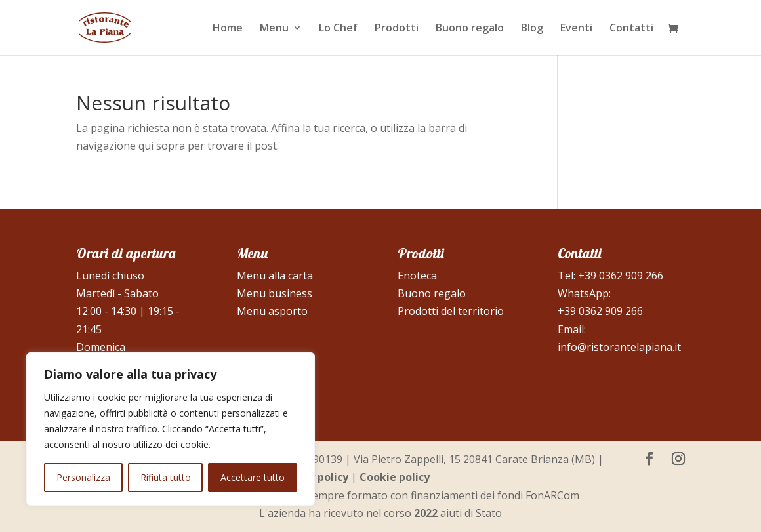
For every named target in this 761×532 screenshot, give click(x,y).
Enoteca (417, 276)
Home (228, 29)
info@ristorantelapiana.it (619, 347)
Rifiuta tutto (166, 477)
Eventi (576, 29)
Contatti (631, 29)
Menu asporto (272, 311)
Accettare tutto (253, 477)
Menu (274, 29)
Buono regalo (470, 29)
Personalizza (83, 477)
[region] (171, 429)
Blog (532, 29)
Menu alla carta (275, 276)
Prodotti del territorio (451, 311)
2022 (426, 513)
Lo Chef (338, 29)
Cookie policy (395, 477)
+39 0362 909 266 (621, 276)
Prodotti (397, 29)
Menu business (275, 293)
